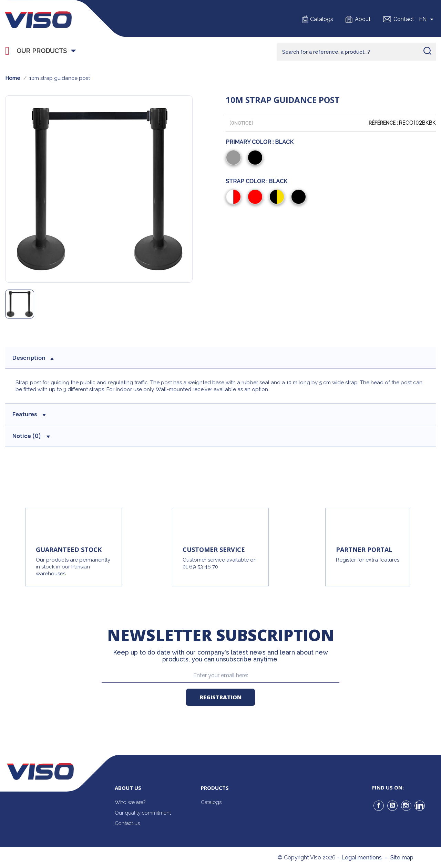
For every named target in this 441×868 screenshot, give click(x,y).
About (363, 19)
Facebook (379, 806)
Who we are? (130, 802)
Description (33, 358)
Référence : (383, 123)
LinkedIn (420, 806)
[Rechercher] (356, 52)
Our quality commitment (143, 813)
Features (29, 414)
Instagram (406, 806)
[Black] (257, 158)
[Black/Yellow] (278, 198)
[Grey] (235, 158)
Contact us (127, 823)
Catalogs (322, 19)
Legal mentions (362, 857)
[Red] (257, 198)
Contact (404, 19)
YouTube (392, 806)
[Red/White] (235, 198)
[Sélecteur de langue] (427, 19)
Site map (402, 857)
